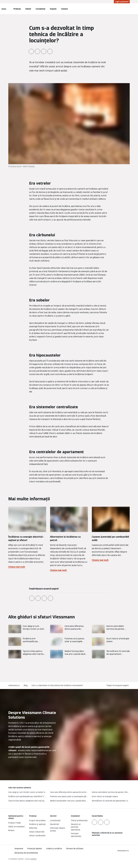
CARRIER (33, 859)
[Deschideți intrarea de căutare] (128, 9)
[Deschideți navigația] (4, 9)
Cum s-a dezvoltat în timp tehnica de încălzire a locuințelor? (57, 685)
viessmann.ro (14, 685)
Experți (53, 9)
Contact (64, 9)
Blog (26, 685)
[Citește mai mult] (27, 629)
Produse (17, 9)
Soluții (28, 9)
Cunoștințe (40, 9)
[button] (118, 685)
